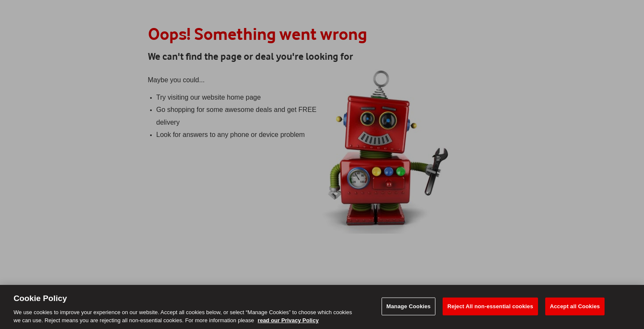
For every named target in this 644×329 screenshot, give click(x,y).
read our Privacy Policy (288, 320)
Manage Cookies (408, 306)
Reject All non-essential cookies (490, 306)
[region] (322, 307)
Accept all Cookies (575, 306)
